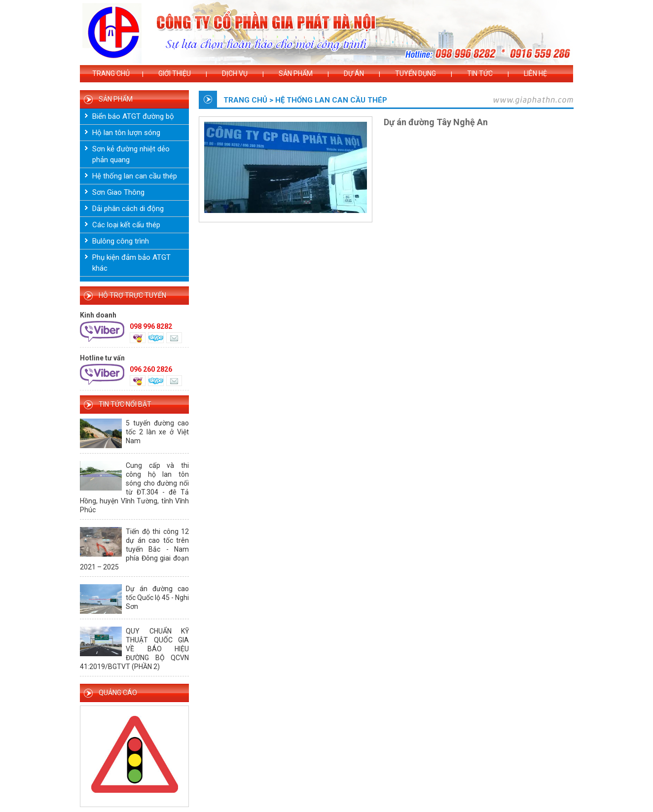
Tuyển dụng (416, 73)
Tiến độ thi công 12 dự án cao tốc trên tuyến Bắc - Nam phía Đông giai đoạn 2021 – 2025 (134, 549)
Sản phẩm (296, 73)
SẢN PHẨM (116, 99)
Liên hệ (535, 73)
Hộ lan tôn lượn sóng (126, 133)
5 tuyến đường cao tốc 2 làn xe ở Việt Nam (157, 432)
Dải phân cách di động (128, 209)
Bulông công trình (121, 241)
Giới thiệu (175, 73)
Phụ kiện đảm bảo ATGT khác (131, 263)
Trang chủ (111, 73)
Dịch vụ (235, 73)
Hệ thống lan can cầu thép (135, 176)
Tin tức (480, 73)
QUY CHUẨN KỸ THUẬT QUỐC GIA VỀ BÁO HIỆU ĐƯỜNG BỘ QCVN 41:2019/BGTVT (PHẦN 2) (134, 649)
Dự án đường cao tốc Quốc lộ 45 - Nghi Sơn (157, 598)
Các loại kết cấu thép (126, 225)
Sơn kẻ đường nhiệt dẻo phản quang (131, 154)
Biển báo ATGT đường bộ (133, 116)
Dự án (354, 73)
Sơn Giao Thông (118, 192)
